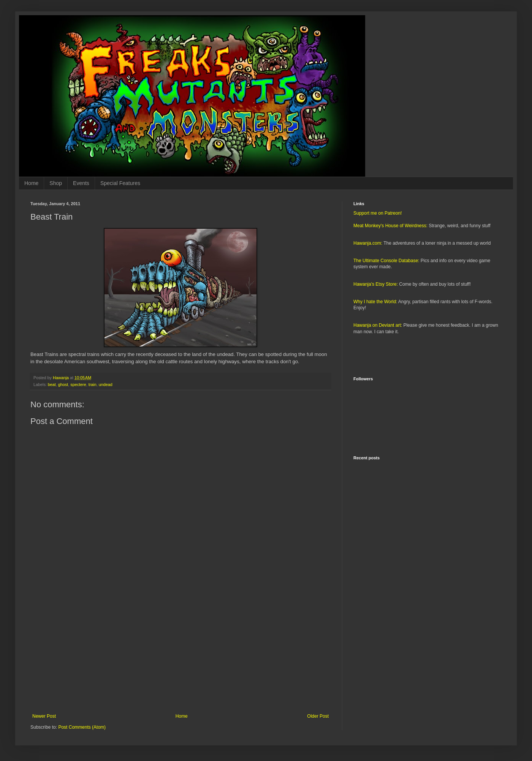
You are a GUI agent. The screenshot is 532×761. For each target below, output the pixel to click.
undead (106, 384)
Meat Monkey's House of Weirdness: (390, 226)
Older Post (318, 716)
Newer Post (44, 716)
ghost (63, 384)
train (93, 384)
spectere (78, 384)
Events (81, 183)
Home (31, 183)
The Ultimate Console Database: (386, 261)
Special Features (120, 183)
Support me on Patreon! (378, 213)
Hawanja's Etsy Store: (376, 284)
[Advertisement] (180, 651)
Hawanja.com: (368, 243)
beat (52, 384)
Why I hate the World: (375, 302)
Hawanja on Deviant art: (378, 325)
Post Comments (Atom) (82, 727)
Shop (56, 183)
